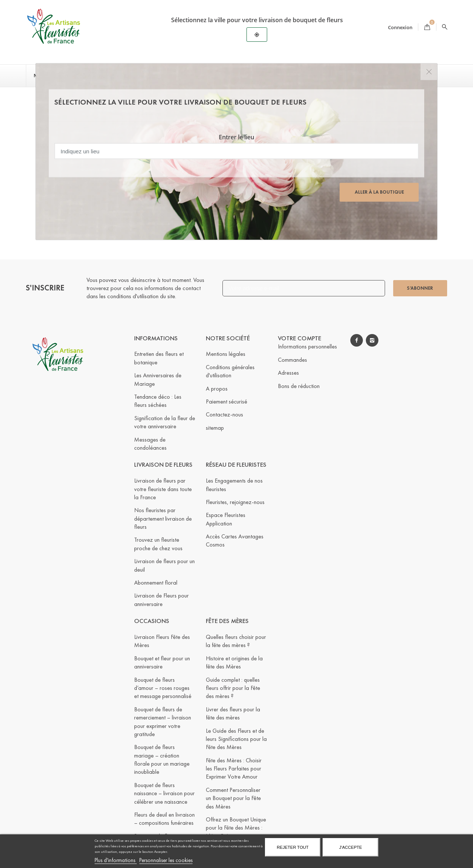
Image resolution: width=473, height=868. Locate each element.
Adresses (288, 373)
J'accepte (351, 847)
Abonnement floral (156, 583)
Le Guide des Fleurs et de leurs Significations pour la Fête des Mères (236, 739)
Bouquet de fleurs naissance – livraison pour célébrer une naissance (164, 793)
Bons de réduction (299, 386)
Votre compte (300, 338)
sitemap (215, 428)
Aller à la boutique (379, 192)
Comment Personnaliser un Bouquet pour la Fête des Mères (233, 798)
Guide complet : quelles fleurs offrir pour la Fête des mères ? (233, 688)
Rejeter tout (293, 847)
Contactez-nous (224, 414)
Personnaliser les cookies (166, 860)
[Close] (429, 72)
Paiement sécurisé (227, 401)
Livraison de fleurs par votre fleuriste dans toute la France (163, 489)
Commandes (292, 360)
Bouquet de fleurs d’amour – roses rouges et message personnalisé (163, 688)
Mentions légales (226, 354)
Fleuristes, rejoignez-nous (235, 502)
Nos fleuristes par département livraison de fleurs (163, 518)
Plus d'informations (116, 860)
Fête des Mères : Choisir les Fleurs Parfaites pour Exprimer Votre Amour (234, 769)
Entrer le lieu (236, 137)
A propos (217, 388)
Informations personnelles (307, 346)
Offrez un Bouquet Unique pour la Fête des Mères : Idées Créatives (236, 828)
